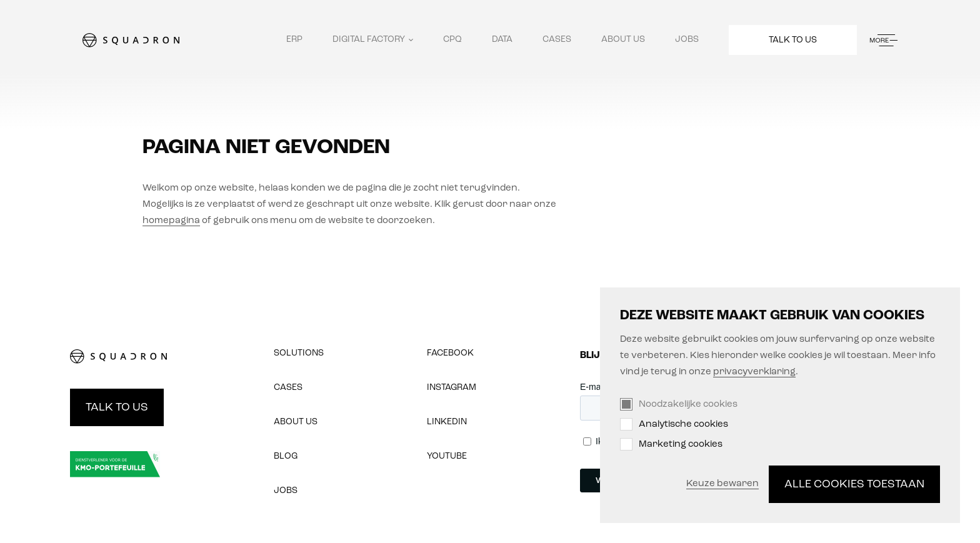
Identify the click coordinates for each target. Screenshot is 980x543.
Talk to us (793, 40)
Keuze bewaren (722, 484)
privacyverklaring (754, 372)
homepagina (171, 221)
